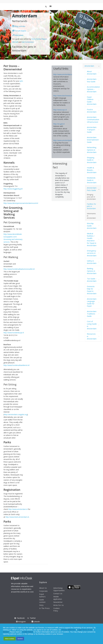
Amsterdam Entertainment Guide (93, 140)
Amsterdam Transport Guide (92, 130)
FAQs (41, 605)
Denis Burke (36, 39)
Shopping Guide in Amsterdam (92, 160)
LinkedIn (36, 622)
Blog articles (19, 26)
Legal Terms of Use (85, 630)
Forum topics (19, 31)
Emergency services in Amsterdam (92, 253)
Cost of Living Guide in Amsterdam (92, 325)
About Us (43, 588)
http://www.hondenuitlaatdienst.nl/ (17, 365)
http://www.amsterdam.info (64, 74)
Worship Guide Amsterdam (92, 226)
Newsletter (58, 602)
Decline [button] (20, 639)
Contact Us (58, 593)
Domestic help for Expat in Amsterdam (92, 290)
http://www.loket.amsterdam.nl (17, 517)
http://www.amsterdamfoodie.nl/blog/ (68, 140)
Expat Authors (42, 595)
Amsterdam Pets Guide (92, 189)
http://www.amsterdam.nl (18, 509)
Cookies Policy (56, 609)
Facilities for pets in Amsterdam (91, 206)
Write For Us (58, 605)
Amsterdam (89, 66)
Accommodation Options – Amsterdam (93, 89)
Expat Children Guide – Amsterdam (92, 101)
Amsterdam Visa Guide (92, 80)
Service (6, 632)
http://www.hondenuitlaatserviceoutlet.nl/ (19, 269)
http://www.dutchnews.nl (63, 96)
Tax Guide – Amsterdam (92, 280)
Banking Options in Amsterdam (92, 271)
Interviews (18, 35)
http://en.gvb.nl (59, 124)
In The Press (44, 608)
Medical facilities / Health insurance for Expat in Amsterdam (92, 239)
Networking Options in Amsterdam (92, 150)
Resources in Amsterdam (92, 336)
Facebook (21, 618)
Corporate (43, 591)
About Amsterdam (92, 73)
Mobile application (58, 598)
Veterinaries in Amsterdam (91, 216)
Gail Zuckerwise (28, 42)
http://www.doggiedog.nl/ (13, 189)
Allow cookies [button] (10, 639)
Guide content (42, 601)
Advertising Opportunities (59, 589)
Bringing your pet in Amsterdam (91, 197)
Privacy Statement (68, 630)
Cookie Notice (28, 632)
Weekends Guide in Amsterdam (92, 180)
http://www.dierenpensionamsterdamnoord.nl (21, 203)
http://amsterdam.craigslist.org (16, 414)
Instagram (21, 622)
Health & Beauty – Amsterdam (92, 170)
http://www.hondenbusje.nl (14, 333)
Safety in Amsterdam (92, 262)
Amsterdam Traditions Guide (92, 314)
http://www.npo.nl (60, 110)
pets (21, 81)
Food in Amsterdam (92, 111)
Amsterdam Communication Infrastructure (93, 120)
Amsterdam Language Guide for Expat (92, 302)
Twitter (33, 618)
